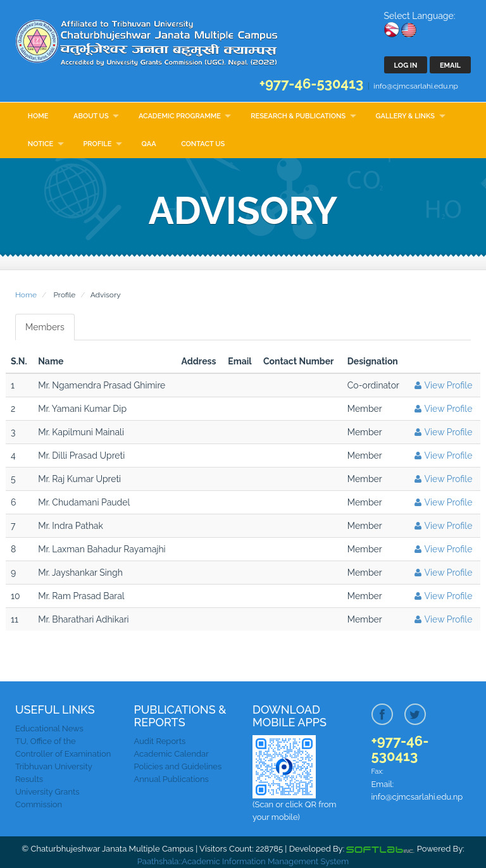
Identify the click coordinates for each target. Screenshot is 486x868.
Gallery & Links (405, 116)
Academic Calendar (171, 754)
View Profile (442, 385)
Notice (40, 144)
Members (45, 327)
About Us (91, 116)
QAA (149, 144)
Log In (406, 65)
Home (38, 116)
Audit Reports (160, 741)
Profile (98, 144)
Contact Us (203, 144)
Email (450, 65)
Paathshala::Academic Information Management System (243, 861)
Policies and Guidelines (178, 766)
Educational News (49, 728)
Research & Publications (298, 116)
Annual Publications (171, 779)
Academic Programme (180, 116)
